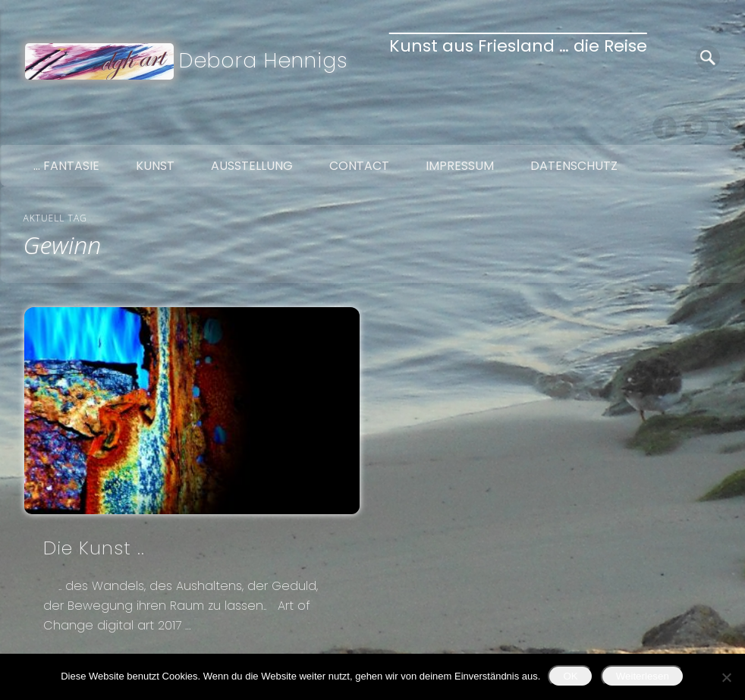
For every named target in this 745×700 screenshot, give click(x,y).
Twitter (696, 127)
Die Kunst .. (94, 548)
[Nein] (726, 677)
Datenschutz (574, 166)
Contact (359, 166)
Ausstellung (252, 166)
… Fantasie (66, 166)
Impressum (460, 166)
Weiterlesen (643, 676)
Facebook (665, 127)
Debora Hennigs (264, 60)
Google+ (728, 127)
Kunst (155, 166)
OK (570, 676)
